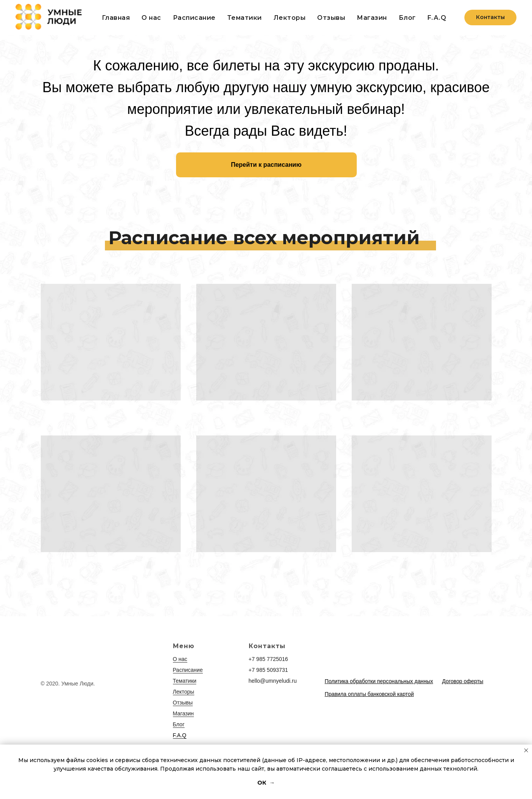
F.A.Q (437, 18)
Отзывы (331, 18)
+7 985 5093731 (269, 670)
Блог (407, 18)
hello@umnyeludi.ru (273, 681)
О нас (151, 18)
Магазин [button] (372, 18)
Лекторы (290, 18)
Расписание (194, 18)
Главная (116, 18)
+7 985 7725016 (269, 659)
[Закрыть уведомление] (526, 750)
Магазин (183, 713)
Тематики (245, 18)
